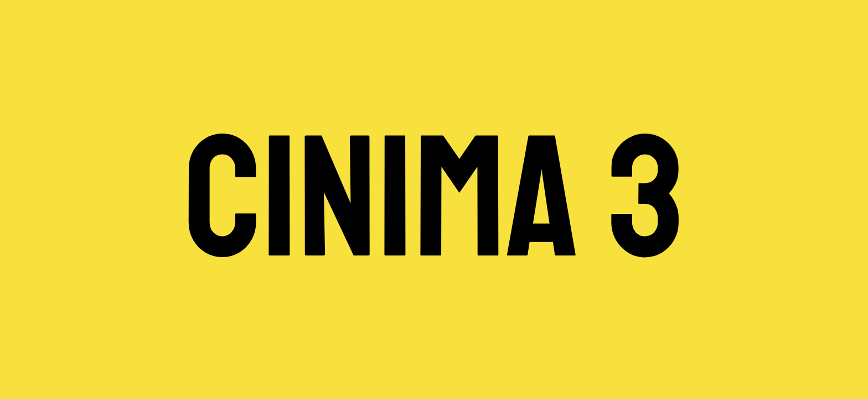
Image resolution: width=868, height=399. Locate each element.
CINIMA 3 (434, 199)
